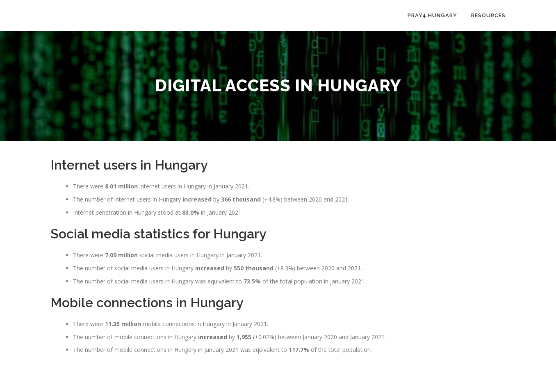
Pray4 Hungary (432, 15)
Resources (488, 15)
